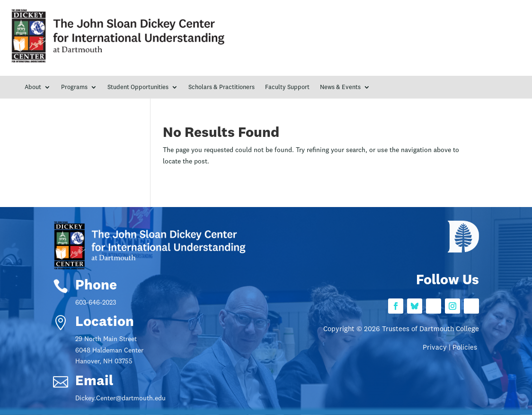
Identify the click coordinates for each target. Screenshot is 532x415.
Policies (466, 348)
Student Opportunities (138, 87)
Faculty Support (287, 87)
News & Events (340, 87)
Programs (74, 87)
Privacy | (438, 348)
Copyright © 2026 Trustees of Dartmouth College (401, 329)
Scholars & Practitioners (222, 87)
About (33, 87)
